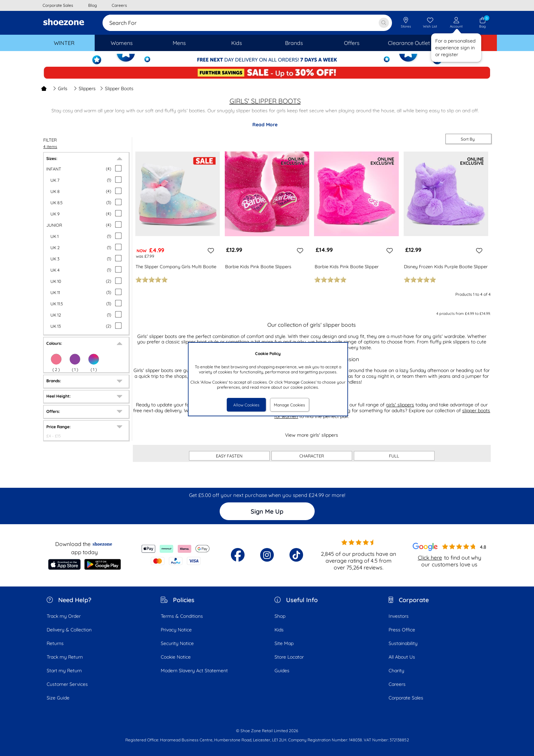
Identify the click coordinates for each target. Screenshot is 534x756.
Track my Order (64, 616)
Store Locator (289, 657)
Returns (55, 643)
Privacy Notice (176, 630)
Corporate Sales (406, 698)
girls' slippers (400, 405)
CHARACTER (312, 456)
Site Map (284, 643)
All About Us (402, 657)
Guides (282, 671)
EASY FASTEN (229, 456)
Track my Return (65, 657)
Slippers (85, 89)
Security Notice (177, 643)
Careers (397, 684)
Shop (280, 616)
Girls (60, 89)
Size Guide (58, 698)
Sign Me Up (267, 511)
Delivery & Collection (69, 630)
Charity (396, 671)
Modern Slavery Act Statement (194, 671)
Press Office (402, 630)
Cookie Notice (176, 657)
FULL (394, 456)
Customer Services (67, 684)
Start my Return (64, 671)
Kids (279, 630)
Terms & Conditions (182, 616)
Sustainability (403, 643)
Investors (399, 616)
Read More (265, 125)
